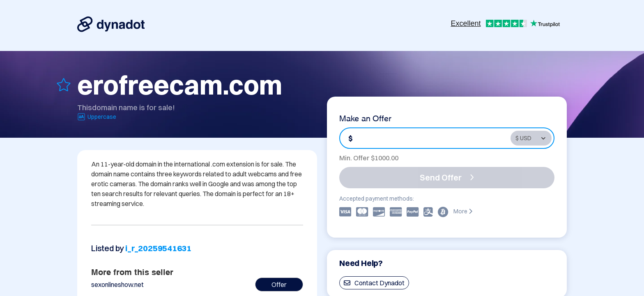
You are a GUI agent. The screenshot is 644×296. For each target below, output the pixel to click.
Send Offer (447, 177)
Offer (279, 284)
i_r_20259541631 (158, 248)
